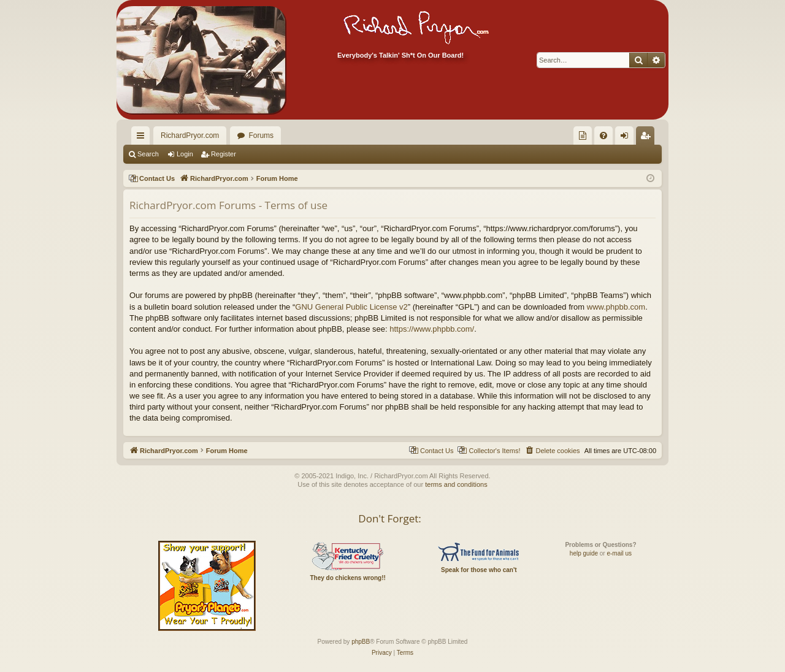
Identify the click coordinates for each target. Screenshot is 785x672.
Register (224, 154)
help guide (584, 553)
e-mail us (619, 553)
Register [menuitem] (648, 138)
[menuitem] (583, 136)
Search (148, 154)
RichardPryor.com (190, 136)
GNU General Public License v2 (351, 307)
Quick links (143, 138)
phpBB (361, 642)
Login (185, 154)
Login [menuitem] (627, 138)
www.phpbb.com (616, 307)
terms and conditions (456, 484)
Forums (261, 136)
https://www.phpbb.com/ (432, 329)
